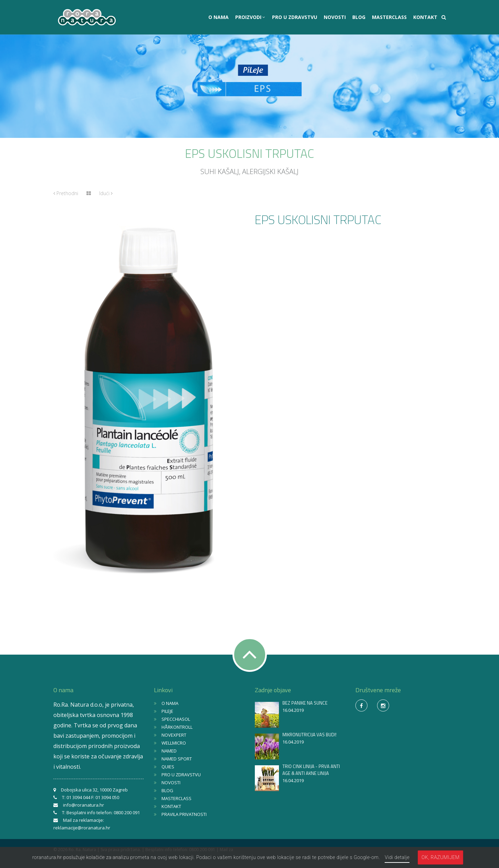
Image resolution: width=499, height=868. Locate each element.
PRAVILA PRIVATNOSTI (184, 814)
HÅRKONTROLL (177, 727)
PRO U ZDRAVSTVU (295, 17)
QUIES (168, 767)
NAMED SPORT (177, 759)
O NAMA (219, 17)
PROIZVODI (249, 17)
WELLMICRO (174, 743)
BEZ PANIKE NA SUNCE (305, 703)
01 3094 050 (107, 797)
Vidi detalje (397, 857)
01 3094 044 (78, 797)
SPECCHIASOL (176, 719)
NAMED (169, 751)
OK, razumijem (440, 857)
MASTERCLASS (389, 17)
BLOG (359, 17)
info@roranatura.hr (84, 805)
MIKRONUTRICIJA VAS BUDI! (309, 735)
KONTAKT (425, 17)
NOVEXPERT (174, 735)
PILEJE (167, 711)
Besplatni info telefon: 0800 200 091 (103, 813)
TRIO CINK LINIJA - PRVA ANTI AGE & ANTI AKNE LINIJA (311, 770)
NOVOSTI (335, 17)
